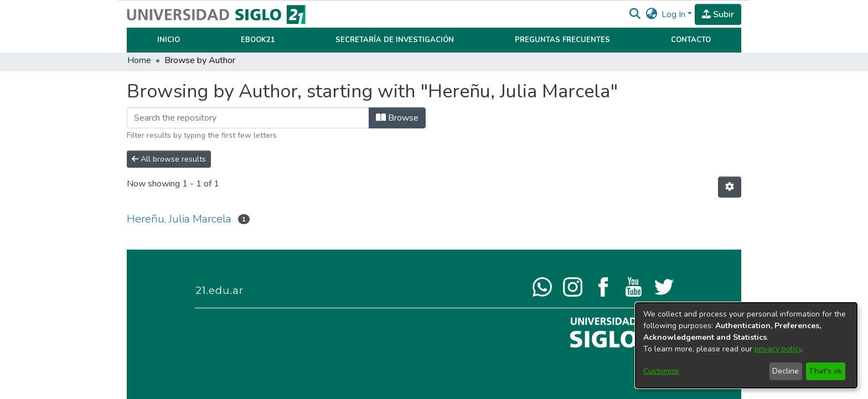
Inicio (169, 40)
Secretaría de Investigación (395, 40)
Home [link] (139, 60)
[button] (635, 14)
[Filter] (248, 118)
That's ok (825, 371)
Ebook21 (258, 40)
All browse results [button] (169, 159)
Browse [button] (397, 118)
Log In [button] (675, 14)
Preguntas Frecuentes (562, 40)
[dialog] (746, 345)
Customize (661, 371)
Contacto (691, 40)
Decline (786, 371)
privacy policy (778, 349)
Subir (718, 14)
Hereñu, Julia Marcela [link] (179, 219)
